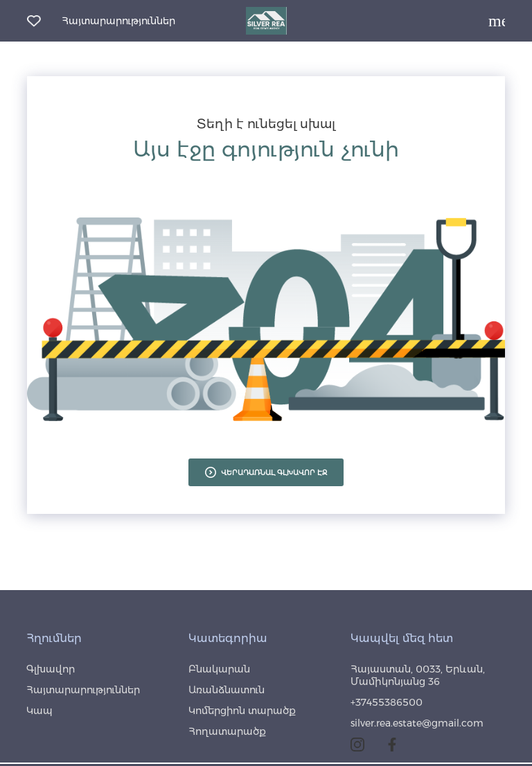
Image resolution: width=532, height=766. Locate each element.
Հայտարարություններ (118, 21)
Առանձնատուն (227, 690)
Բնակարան (219, 669)
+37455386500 (387, 702)
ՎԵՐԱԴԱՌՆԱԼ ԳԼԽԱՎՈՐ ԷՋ (266, 472)
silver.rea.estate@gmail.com (417, 723)
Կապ (39, 711)
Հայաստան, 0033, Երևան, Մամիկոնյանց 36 (418, 675)
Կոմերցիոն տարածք (242, 711)
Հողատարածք (227, 731)
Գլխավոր (51, 669)
